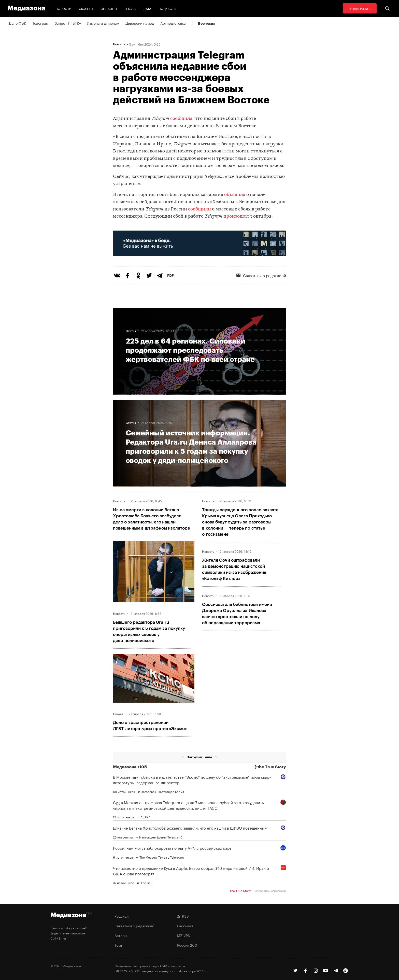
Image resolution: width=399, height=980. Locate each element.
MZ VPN (184, 935)
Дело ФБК (18, 23)
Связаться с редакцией (261, 275)
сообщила (181, 119)
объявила (235, 195)
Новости (64, 8)
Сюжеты (86, 8)
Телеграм (40, 23)
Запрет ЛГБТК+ (68, 23)
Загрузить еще (199, 757)
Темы (119, 945)
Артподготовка (173, 23)
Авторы (121, 935)
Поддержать (360, 8)
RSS (183, 916)
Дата (147, 8)
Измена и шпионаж (103, 23)
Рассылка (185, 926)
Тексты (130, 8)
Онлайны (109, 8)
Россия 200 (187, 945)
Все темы (206, 23)
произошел (236, 216)
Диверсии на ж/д (140, 23)
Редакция (122, 916)
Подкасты (168, 8)
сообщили (199, 209)
